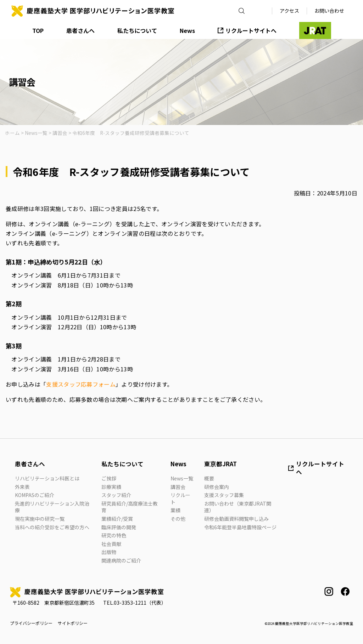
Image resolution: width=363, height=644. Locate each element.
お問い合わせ (329, 11)
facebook (345, 591)
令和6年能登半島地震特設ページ (240, 527)
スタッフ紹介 (116, 495)
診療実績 (111, 487)
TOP (38, 30)
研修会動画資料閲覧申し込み (236, 519)
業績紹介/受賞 (117, 519)
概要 (209, 478)
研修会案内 (217, 487)
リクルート (180, 498)
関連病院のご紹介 (121, 560)
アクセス (289, 11)
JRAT (315, 30)
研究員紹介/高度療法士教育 (130, 507)
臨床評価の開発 (119, 527)
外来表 (22, 487)
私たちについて (137, 30)
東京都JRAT (220, 464)
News (187, 30)
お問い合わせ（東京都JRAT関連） (238, 507)
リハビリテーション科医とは (47, 478)
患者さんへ (80, 30)
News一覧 (182, 478)
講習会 (178, 487)
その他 (178, 519)
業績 (175, 510)
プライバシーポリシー (31, 623)
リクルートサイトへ (251, 30)
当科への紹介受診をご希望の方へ (52, 527)
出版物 (109, 552)
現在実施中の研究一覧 (40, 519)
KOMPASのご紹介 (35, 495)
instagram (329, 591)
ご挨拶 (109, 478)
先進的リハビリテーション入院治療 (52, 507)
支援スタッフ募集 (224, 495)
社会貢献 (111, 544)
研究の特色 (114, 535)
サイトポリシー (73, 623)
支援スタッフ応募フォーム (81, 384)
